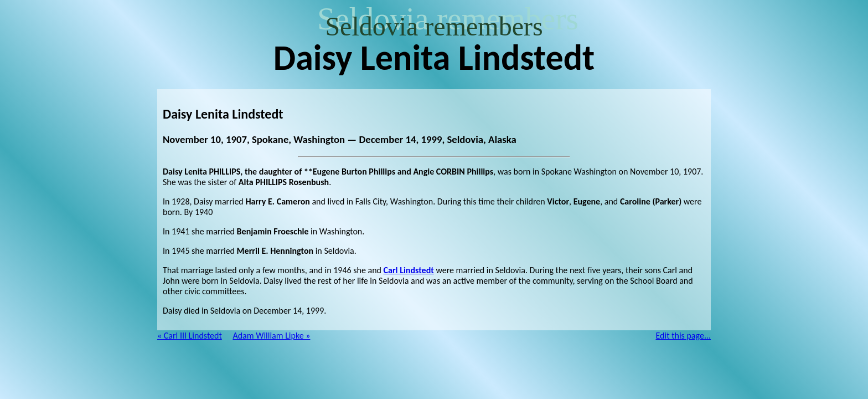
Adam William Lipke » (271, 336)
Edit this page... (684, 336)
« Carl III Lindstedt (190, 336)
